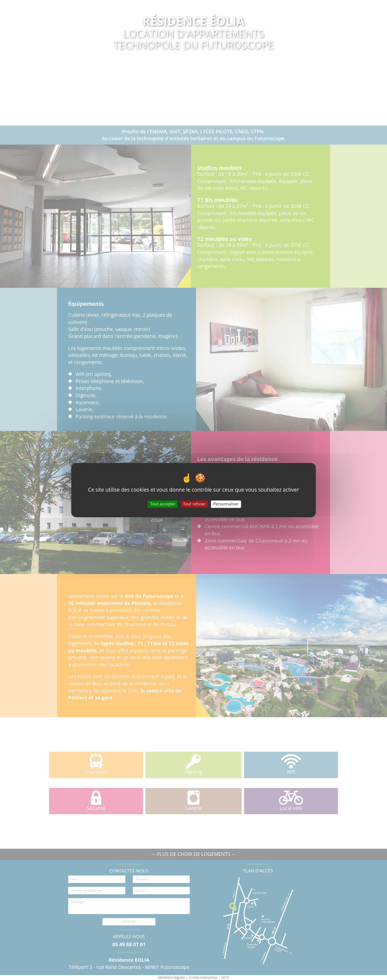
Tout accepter (163, 504)
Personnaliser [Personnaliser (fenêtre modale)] (226, 504)
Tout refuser (194, 504)
